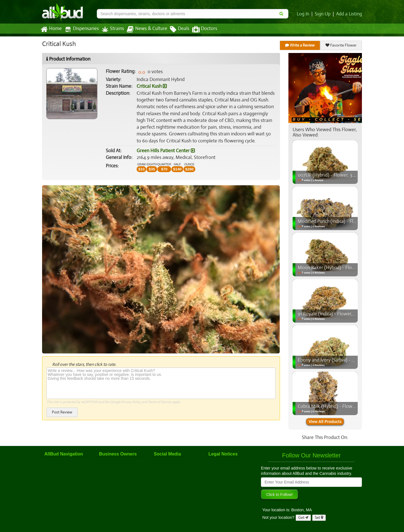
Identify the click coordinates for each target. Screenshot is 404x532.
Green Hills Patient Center (165, 151)
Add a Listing (349, 14)
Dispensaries (81, 29)
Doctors (200, 29)
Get (303, 518)
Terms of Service (159, 402)
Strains (111, 29)
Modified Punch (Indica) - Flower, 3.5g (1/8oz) (343, 221)
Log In (304, 14)
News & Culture (144, 29)
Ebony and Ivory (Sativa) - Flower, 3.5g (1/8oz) (344, 360)
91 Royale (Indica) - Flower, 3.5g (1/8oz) (337, 314)
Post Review (62, 412)
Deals (175, 29)
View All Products (325, 422)
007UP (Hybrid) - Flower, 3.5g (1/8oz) (335, 175)
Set (319, 518)
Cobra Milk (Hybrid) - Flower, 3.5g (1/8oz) (339, 406)
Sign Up (324, 14)
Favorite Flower (341, 45)
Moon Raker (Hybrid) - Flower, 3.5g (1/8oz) (340, 268)
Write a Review (300, 45)
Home (51, 29)
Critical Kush (152, 86)
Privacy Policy (131, 402)
